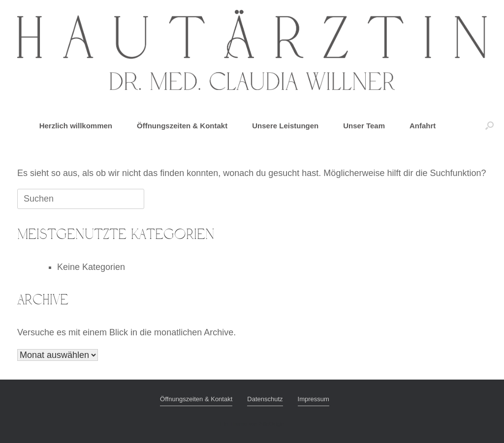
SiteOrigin (272, 424)
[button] (489, 126)
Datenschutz (265, 399)
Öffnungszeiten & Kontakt (182, 126)
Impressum (314, 399)
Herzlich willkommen (76, 126)
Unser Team (364, 126)
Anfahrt (423, 126)
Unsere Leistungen (285, 126)
